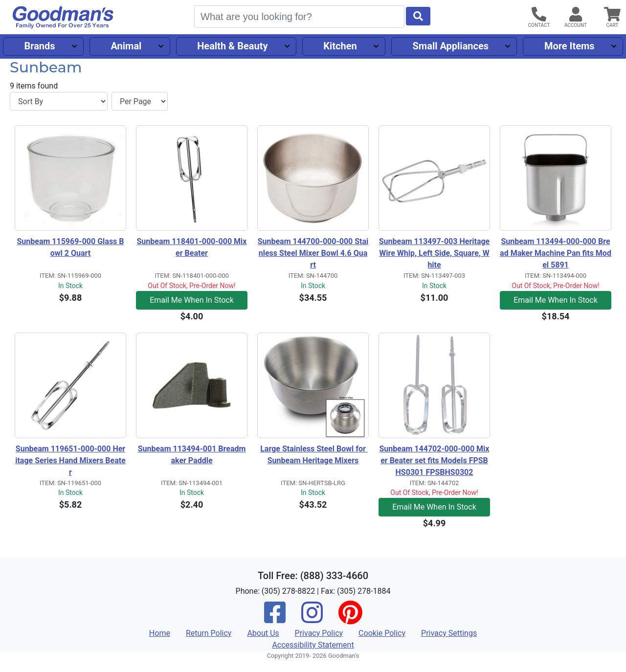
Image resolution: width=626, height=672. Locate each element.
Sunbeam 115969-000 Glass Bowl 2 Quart (70, 247)
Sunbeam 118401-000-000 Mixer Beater (192, 247)
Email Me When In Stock (192, 300)
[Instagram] (312, 619)
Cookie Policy (382, 633)
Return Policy (209, 633)
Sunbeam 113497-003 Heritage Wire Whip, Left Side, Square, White (435, 253)
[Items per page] (140, 101)
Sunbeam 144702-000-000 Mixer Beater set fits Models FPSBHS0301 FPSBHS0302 (435, 460)
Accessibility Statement (313, 645)
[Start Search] (418, 16)
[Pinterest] (350, 619)
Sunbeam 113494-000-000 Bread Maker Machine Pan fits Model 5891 (556, 253)
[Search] (299, 17)
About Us (263, 633)
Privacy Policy (319, 633)
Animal (126, 46)
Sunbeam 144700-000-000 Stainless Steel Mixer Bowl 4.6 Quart (313, 253)
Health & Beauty (232, 46)
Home (160, 633)
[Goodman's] (63, 17)
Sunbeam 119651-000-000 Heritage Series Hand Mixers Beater (70, 460)
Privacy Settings (449, 633)
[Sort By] (59, 101)
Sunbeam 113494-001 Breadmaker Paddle (192, 455)
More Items (570, 46)
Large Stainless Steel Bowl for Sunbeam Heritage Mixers (314, 455)
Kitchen (340, 46)
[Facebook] (275, 619)
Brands (39, 46)
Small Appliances (451, 46)
